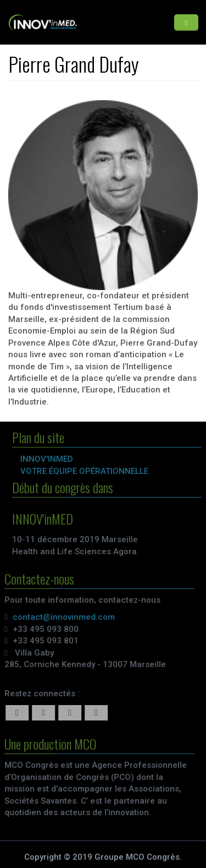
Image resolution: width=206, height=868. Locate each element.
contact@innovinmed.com (63, 617)
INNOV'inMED (48, 459)
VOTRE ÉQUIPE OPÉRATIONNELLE (86, 471)
